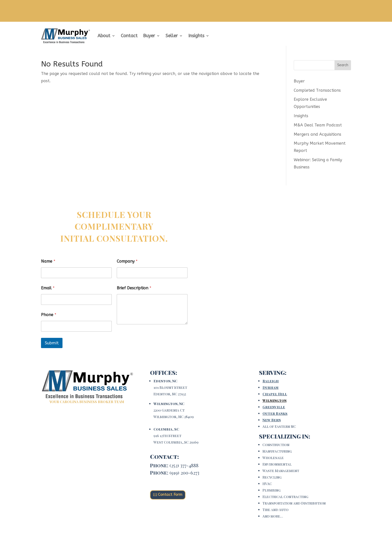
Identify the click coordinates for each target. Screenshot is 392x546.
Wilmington (274, 400)
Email (48, 288)
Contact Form (170, 495)
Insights (196, 36)
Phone (49, 315)
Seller (172, 36)
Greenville (274, 407)
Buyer (149, 36)
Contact (129, 36)
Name (48, 261)
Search (343, 65)
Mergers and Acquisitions (317, 134)
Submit (52, 343)
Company (127, 261)
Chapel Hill (275, 394)
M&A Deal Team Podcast (318, 125)
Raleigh (271, 381)
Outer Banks (275, 413)
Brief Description (134, 288)
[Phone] (76, 326)
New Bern (272, 420)
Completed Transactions (317, 90)
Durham (270, 387)
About (104, 36)
